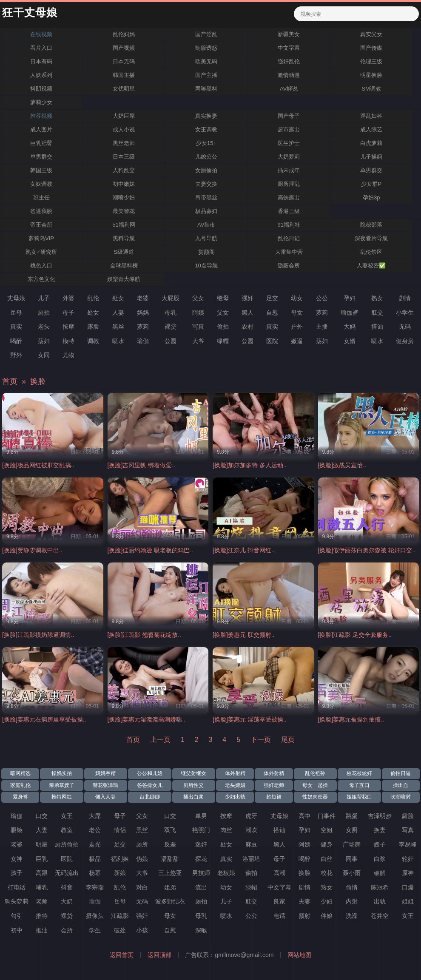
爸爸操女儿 (150, 785)
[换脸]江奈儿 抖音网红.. (243, 550)
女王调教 (206, 129)
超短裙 (274, 797)
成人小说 (124, 129)
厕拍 (44, 312)
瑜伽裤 (350, 312)
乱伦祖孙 (315, 773)
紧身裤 (20, 797)
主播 (322, 327)
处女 (118, 298)
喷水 (118, 341)
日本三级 (124, 157)
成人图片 (41, 129)
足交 (272, 298)
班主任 (41, 197)
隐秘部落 (371, 225)
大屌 (95, 816)
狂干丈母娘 (30, 13)
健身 (327, 844)
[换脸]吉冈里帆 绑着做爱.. (141, 465)
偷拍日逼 (401, 773)
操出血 (401, 785)
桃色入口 (41, 266)
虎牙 (251, 816)
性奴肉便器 (315, 797)
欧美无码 (206, 61)
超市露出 (289, 129)
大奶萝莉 (289, 157)
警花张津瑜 (105, 785)
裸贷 (171, 327)
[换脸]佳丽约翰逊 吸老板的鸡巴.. (150, 550)
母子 (68, 312)
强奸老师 (274, 785)
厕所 (142, 844)
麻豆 (251, 844)
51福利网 (124, 225)
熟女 (377, 298)
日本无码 (124, 61)
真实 (16, 327)
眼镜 (17, 830)
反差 (170, 844)
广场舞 (352, 844)
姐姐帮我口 (359, 797)
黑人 (247, 312)
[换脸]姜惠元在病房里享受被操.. (44, 719)
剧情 (405, 298)
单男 (201, 816)
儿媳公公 (206, 157)
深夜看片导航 (371, 238)
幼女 (297, 298)
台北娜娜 (150, 797)
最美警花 (124, 211)
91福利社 (289, 225)
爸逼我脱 (41, 211)
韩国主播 (124, 75)
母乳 (171, 312)
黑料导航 (124, 238)
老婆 (143, 298)
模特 (68, 341)
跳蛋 (352, 816)
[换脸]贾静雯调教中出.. (32, 550)
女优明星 (124, 89)
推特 (42, 916)
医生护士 (289, 143)
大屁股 (171, 298)
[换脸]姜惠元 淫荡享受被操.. (249, 719)
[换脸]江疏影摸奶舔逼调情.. (38, 635)
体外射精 (235, 773)
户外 (297, 327)
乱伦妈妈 (124, 34)
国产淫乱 (206, 34)
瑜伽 (143, 341)
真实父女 (371, 34)
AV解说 (289, 89)
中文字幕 (289, 48)
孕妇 (350, 298)
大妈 (350, 327)
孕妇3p (371, 197)
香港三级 (289, 211)
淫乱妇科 (371, 116)
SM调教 (371, 89)
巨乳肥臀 (41, 143)
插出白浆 (193, 797)
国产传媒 (371, 48)
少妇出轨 (235, 797)
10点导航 (206, 266)
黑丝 (118, 327)
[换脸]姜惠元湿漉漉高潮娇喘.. (147, 719)
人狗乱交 (124, 170)
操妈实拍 (62, 773)
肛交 (377, 312)
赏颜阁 (206, 252)
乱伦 (93, 298)
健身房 (405, 341)
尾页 (288, 740)
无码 (405, 327)
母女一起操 (315, 785)
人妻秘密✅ (371, 266)
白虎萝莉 (371, 143)
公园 (171, 341)
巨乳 (42, 859)
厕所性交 (193, 785)
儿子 (44, 298)
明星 (42, 844)
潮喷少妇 (124, 197)
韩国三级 (41, 170)
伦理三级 (371, 61)
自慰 (272, 312)
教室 (67, 830)
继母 (223, 298)
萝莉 (322, 312)
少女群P (371, 184)
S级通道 (124, 252)
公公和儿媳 (150, 773)
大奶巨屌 (124, 116)
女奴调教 (41, 184)
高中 (304, 816)
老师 (42, 901)
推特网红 (62, 797)
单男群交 (41, 157)
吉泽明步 (380, 816)
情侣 (120, 830)
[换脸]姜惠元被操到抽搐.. (351, 719)
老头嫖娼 (235, 785)
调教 (93, 341)
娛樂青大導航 (124, 279)
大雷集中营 (289, 252)
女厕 (352, 830)
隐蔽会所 (289, 266)
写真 (198, 327)
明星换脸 (371, 75)
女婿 (350, 341)
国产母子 (289, 116)
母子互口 (359, 785)
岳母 (16, 312)
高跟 (42, 873)
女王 (67, 816)
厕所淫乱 (289, 184)
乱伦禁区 (371, 252)
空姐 (327, 830)
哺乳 (42, 887)
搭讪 (377, 327)
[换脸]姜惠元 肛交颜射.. (243, 635)
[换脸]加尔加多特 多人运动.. (249, 465)
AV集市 (206, 225)
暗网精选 (20, 773)
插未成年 (289, 170)
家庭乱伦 (20, 785)
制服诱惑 (206, 48)
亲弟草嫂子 (62, 785)
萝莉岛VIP (41, 238)
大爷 (198, 341)
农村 (247, 327)
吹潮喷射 (401, 797)
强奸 (247, 298)
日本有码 (41, 61)
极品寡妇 (206, 211)
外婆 (68, 298)
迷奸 (201, 844)
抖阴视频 (41, 89)
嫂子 (380, 844)
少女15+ (206, 143)
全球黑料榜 (124, 266)
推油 (42, 930)
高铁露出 (289, 197)
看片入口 (41, 48)
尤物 (68, 355)
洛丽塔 (251, 859)
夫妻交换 (206, 184)
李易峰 (408, 844)
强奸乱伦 (289, 61)
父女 (198, 298)
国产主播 (206, 75)
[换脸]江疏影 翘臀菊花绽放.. (144, 635)
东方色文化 (41, 279)
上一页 (160, 740)
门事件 (327, 816)
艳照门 (201, 830)
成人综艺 (371, 129)
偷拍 (223, 327)
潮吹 (251, 830)
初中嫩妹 (124, 184)
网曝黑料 (206, 89)
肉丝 (226, 830)
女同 (44, 355)
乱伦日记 (289, 238)
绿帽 (223, 341)
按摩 (68, 327)
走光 (95, 844)
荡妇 (44, 341)
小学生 (405, 312)
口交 (42, 816)
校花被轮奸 (359, 773)
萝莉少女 (41, 102)
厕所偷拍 (67, 844)
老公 (95, 830)
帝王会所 (41, 225)
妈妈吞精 (105, 773)
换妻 (380, 830)
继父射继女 (193, 773)
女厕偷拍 (206, 170)
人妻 (118, 312)
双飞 (170, 830)
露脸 (93, 327)
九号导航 (206, 238)
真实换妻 (206, 116)
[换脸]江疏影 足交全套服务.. (355, 635)
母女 (297, 312)
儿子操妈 (371, 157)
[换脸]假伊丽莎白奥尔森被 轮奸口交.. (367, 550)
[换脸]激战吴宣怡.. (342, 465)
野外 (16, 355)
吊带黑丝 (206, 197)
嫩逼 (297, 341)
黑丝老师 (124, 143)
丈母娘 (16, 298)
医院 (272, 341)
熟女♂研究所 (41, 252)
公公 (322, 298)
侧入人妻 (105, 797)
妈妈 (143, 312)
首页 (10, 381)
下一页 (261, 740)
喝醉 (16, 341)
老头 (44, 327)
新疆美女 (289, 34)
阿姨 (198, 312)
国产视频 (124, 48)
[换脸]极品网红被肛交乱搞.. (38, 465)
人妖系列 (41, 75)
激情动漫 (289, 75)
